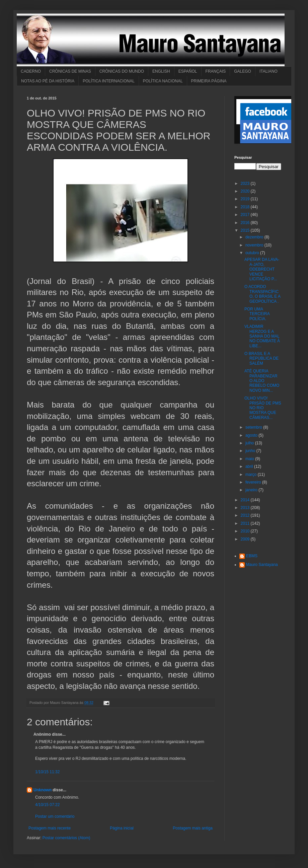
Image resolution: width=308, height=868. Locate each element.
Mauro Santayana (262, 565)
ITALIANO (268, 71)
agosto (252, 435)
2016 (246, 223)
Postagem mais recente (50, 828)
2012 (246, 515)
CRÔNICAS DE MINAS (70, 71)
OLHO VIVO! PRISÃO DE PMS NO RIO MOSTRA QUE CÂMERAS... (263, 408)
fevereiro (254, 482)
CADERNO (31, 71)
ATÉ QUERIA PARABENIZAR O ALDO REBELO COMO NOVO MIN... (262, 381)
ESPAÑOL (188, 71)
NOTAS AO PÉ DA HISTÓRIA (48, 81)
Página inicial (122, 828)
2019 (246, 199)
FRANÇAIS (216, 71)
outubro (253, 253)
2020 (246, 191)
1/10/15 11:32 (47, 772)
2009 (246, 539)
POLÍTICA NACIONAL (163, 81)
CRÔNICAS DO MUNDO (122, 71)
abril (250, 466)
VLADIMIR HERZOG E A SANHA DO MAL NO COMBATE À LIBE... (262, 336)
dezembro (255, 237)
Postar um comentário (55, 816)
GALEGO (243, 71)
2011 (246, 523)
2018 (246, 207)
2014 (246, 500)
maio (250, 459)
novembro (255, 245)
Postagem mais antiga (193, 828)
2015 (246, 230)
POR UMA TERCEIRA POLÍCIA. (257, 314)
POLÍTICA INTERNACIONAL (109, 81)
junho (251, 451)
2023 (246, 184)
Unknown (43, 790)
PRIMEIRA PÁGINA (209, 81)
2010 (246, 531)
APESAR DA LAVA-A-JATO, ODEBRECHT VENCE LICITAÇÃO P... (262, 269)
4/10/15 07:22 (47, 805)
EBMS (252, 556)
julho (250, 443)
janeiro (252, 490)
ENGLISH (161, 71)
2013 (246, 508)
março (252, 475)
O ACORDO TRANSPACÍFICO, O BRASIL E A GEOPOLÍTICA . (262, 294)
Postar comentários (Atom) (66, 838)
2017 (246, 215)
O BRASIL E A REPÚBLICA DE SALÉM (261, 358)
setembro (254, 427)
